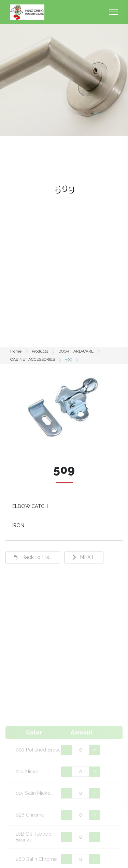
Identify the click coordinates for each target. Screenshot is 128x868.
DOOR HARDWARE (76, 351)
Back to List (36, 557)
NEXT (87, 557)
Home (16, 351)
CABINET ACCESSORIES (33, 359)
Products (40, 351)
